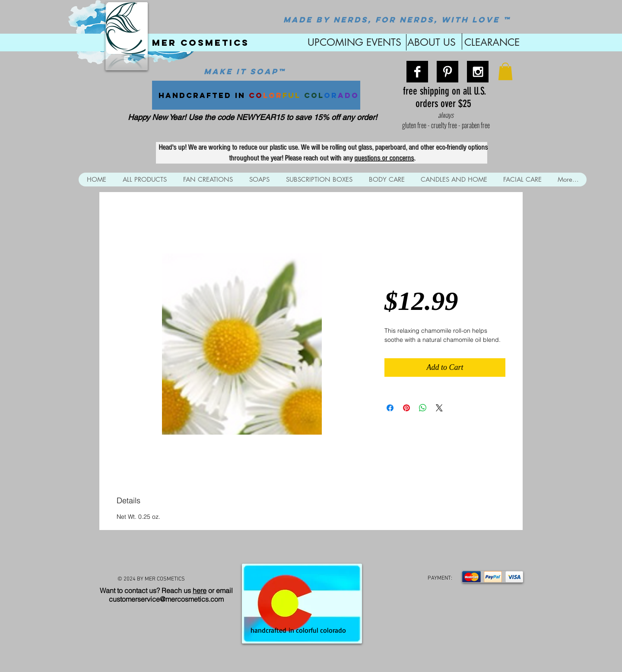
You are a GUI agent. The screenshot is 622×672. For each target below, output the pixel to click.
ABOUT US (432, 42)
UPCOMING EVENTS (353, 42)
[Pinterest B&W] (447, 72)
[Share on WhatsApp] (423, 408)
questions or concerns (384, 158)
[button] (505, 71)
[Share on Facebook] (390, 408)
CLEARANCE (492, 42)
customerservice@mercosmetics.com (166, 599)
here (200, 590)
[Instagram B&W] (478, 72)
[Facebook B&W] (417, 72)
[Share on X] (439, 408)
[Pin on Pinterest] (406, 408)
